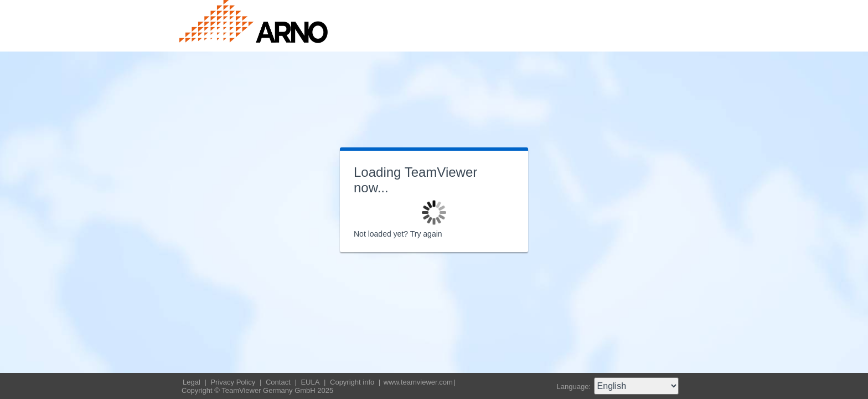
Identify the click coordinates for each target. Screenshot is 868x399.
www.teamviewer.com (418, 382)
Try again (426, 234)
